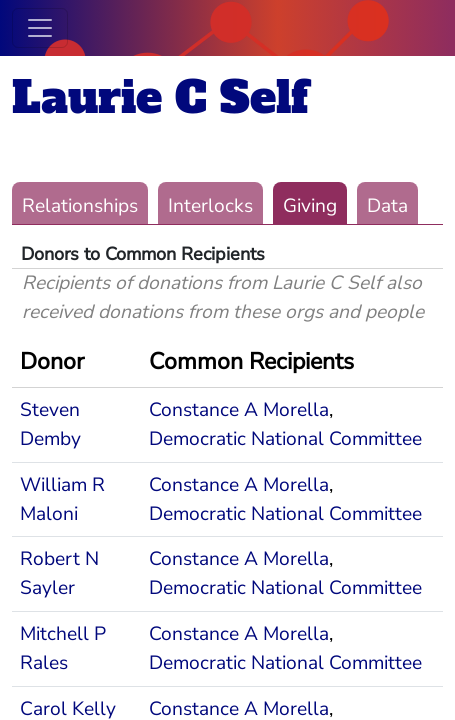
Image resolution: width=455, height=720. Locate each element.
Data (387, 206)
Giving (310, 206)
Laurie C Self (160, 97)
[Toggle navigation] (40, 28)
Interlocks (210, 206)
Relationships (80, 206)
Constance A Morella (239, 410)
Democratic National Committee (285, 439)
